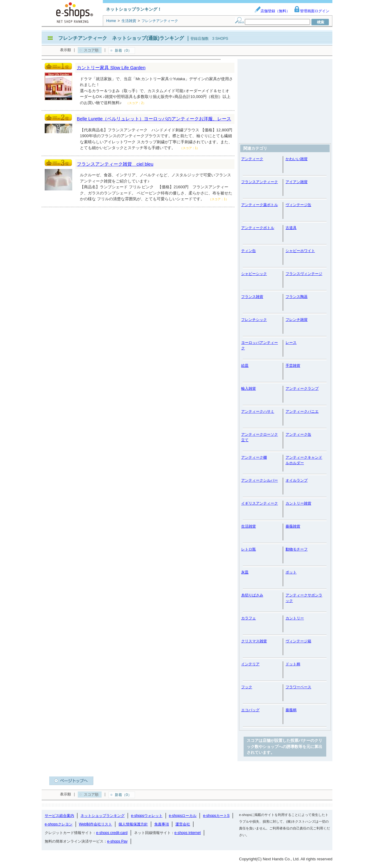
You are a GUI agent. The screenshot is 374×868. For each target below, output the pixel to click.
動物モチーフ (297, 549)
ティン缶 (249, 251)
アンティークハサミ (258, 411)
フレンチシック (254, 320)
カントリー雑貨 (298, 503)
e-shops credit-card (112, 833)
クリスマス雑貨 (254, 641)
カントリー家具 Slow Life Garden (111, 68)
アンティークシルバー (260, 480)
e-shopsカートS (216, 816)
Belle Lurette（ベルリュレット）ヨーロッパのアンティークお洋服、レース (154, 119)
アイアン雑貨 (297, 182)
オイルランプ (297, 480)
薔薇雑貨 (293, 526)
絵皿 (245, 366)
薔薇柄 (291, 710)
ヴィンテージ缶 (298, 205)
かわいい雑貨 (297, 159)
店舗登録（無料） (272, 11)
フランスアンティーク (260, 182)
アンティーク (252, 159)
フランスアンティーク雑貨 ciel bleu (115, 164)
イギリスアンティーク (260, 503)
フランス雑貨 (252, 297)
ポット (291, 572)
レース (291, 343)
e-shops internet (188, 833)
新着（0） (123, 51)
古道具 (291, 228)
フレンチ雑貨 (297, 320)
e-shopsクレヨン (59, 824)
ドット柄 (293, 664)
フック (247, 687)
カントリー (295, 618)
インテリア (250, 664)
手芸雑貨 (293, 366)
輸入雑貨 (249, 389)
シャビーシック (254, 274)
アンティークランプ (302, 389)
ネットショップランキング (103, 816)
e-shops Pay (117, 841)
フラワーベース (298, 687)
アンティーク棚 (254, 457)
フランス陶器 (297, 297)
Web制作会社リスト (95, 824)
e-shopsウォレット (147, 816)
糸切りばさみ (252, 595)
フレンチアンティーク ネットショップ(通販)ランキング (121, 38)
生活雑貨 (249, 526)
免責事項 (162, 824)
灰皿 (245, 572)
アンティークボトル (258, 228)
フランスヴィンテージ (304, 274)
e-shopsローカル (183, 816)
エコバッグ (250, 710)
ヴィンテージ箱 (298, 641)
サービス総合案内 (59, 816)
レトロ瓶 (249, 549)
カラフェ (249, 618)
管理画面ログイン (312, 11)
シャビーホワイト (300, 251)
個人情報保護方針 (133, 824)
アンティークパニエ (302, 411)
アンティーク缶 (298, 434)
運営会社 (183, 824)
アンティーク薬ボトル (260, 205)
